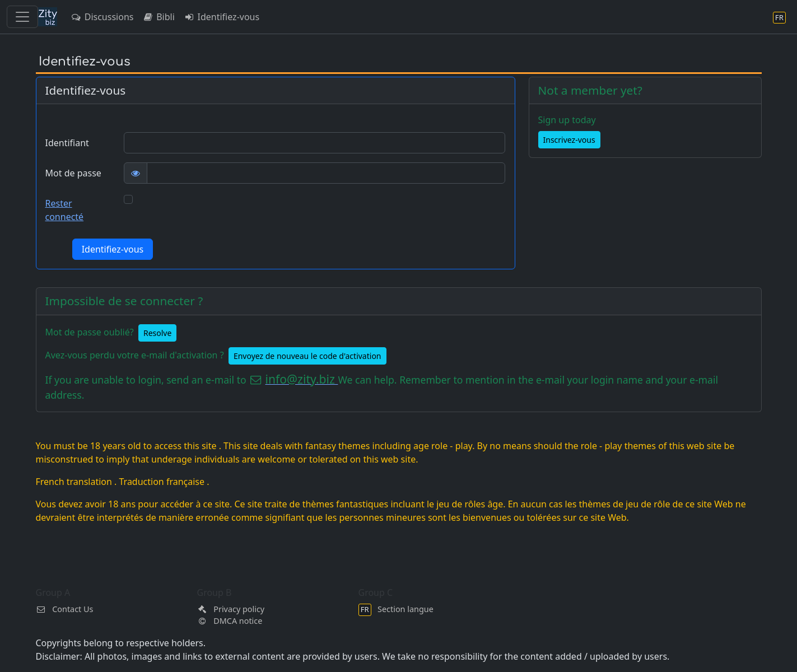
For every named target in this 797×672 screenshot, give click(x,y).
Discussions (102, 17)
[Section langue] (779, 17)
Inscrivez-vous (569, 140)
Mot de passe (73, 173)
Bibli (158, 17)
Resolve (157, 333)
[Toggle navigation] (22, 17)
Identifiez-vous (222, 17)
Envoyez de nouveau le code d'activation (307, 356)
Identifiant (67, 143)
